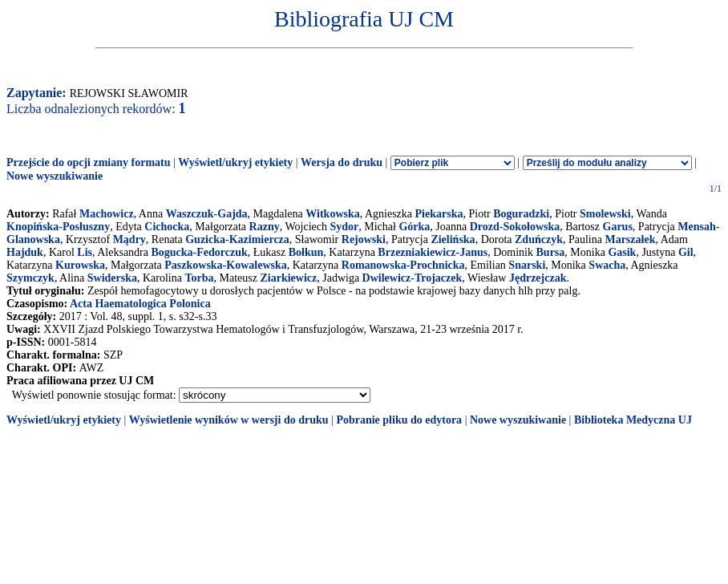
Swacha (607, 265)
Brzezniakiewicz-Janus (433, 252)
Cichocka (167, 227)
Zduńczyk (539, 239)
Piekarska (439, 214)
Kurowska (80, 265)
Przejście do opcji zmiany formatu (89, 162)
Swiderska (112, 278)
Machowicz (107, 214)
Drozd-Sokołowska (515, 227)
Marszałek (630, 239)
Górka (414, 227)
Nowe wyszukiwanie (55, 176)
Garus (618, 227)
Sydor (344, 227)
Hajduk (25, 252)
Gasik (622, 252)
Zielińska (453, 239)
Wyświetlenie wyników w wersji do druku (229, 420)
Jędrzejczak (538, 278)
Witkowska (332, 214)
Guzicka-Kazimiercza (237, 239)
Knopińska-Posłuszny (58, 227)
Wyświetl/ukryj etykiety (235, 162)
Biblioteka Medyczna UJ (633, 420)
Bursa (551, 252)
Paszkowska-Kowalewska (225, 265)
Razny (265, 227)
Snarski (527, 265)
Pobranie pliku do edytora (399, 420)
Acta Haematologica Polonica (140, 304)
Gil (686, 252)
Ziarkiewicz (288, 278)
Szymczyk (30, 278)
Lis (85, 252)
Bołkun (306, 252)
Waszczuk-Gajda (207, 214)
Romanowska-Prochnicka (403, 265)
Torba (199, 278)
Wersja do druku (342, 162)
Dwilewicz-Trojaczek (413, 278)
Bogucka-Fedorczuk (199, 252)
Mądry (129, 239)
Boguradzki (521, 214)
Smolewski (605, 214)
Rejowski (364, 239)
